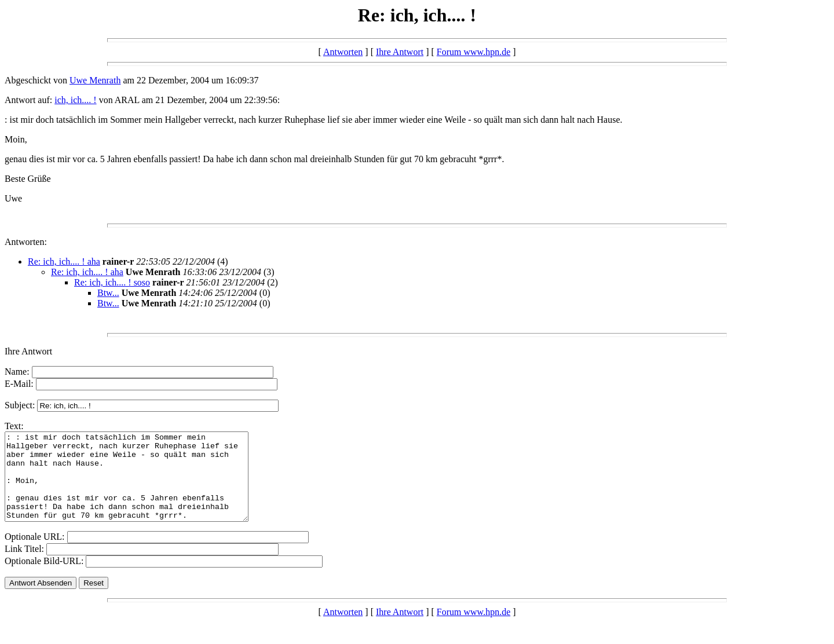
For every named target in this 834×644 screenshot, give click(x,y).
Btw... (108, 293)
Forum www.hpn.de (473, 52)
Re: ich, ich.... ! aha (64, 261)
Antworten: (26, 242)
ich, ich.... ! (75, 100)
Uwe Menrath (95, 80)
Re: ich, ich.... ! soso (112, 282)
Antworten (343, 52)
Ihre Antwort (400, 52)
